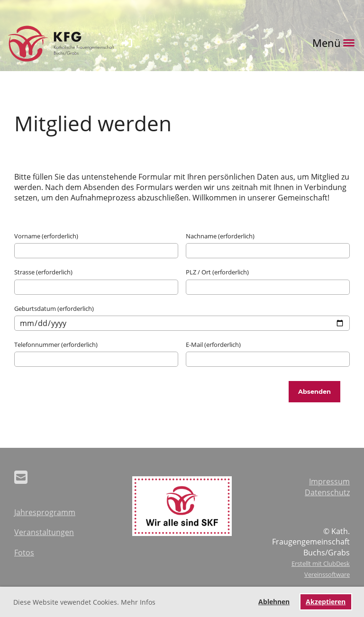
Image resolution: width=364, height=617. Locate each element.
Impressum (329, 481)
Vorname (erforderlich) (46, 236)
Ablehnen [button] (274, 602)
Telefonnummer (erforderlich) (56, 345)
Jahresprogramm (45, 512)
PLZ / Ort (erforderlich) (217, 272)
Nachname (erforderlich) (220, 236)
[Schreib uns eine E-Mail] (21, 477)
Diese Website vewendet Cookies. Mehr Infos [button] (84, 602)
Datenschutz (327, 492)
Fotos (24, 553)
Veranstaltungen (44, 532)
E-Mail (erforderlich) (213, 345)
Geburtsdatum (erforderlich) (54, 308)
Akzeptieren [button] (326, 602)
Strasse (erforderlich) (43, 272)
